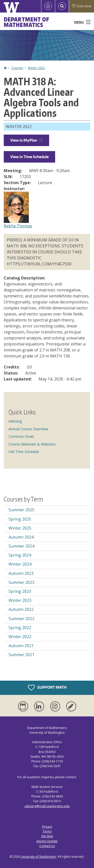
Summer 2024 (21, 546)
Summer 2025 (21, 510)
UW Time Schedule (24, 452)
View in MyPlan (26, 140)
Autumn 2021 (21, 646)
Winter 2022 (36, 68)
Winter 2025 (20, 528)
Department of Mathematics (27, 22)
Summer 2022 (21, 619)
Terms (47, 831)
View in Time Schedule (29, 157)
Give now (81, 6)
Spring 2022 (20, 628)
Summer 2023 (21, 582)
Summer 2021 (21, 655)
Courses (17, 68)
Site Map (47, 836)
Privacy (47, 827)
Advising (15, 421)
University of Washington (38, 857)
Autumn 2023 (21, 573)
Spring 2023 (20, 591)
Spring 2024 (20, 555)
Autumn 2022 (21, 609)
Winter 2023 (20, 600)
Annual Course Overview (28, 429)
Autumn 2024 (21, 537)
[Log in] (48, 6)
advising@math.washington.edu (47, 806)
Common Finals (21, 436)
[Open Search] (62, 6)
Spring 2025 (20, 519)
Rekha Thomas (18, 226)
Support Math (47, 688)
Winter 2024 (20, 564)
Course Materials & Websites (32, 444)
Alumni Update (47, 841)
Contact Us (47, 846)
